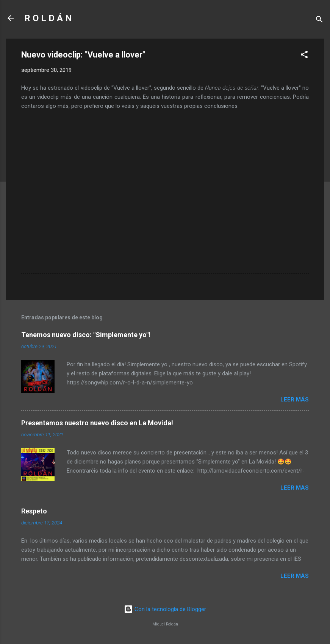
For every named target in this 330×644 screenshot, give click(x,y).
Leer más (295, 400)
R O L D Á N (48, 18)
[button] (304, 56)
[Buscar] (319, 21)
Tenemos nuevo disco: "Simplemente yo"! (86, 335)
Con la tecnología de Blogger (165, 609)
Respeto (34, 511)
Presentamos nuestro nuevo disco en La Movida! (97, 423)
